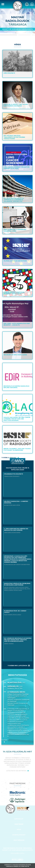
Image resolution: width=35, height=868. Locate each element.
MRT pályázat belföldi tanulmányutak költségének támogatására (14, 137)
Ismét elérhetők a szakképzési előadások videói (15, 230)
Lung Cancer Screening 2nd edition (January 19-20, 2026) (16, 168)
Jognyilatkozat (19, 835)
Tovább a (9, 458)
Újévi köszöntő (9, 73)
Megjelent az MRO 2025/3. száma (15, 355)
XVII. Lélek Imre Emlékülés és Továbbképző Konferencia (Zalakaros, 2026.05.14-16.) (14, 200)
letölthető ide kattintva (16, 771)
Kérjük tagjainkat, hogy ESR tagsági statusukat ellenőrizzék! (17, 449)
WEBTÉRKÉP (19, 824)
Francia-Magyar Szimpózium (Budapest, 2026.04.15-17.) (14, 293)
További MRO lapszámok (17, 666)
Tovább (4, 740)
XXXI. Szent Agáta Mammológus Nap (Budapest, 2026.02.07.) (17, 324)
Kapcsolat (19, 819)
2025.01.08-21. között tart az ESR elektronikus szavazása (16, 105)
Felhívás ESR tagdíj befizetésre (15, 261)
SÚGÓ (19, 830)
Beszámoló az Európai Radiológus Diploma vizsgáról (16, 387)
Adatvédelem (19, 840)
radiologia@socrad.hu (17, 853)
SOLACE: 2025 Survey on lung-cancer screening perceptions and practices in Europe (17, 419)
